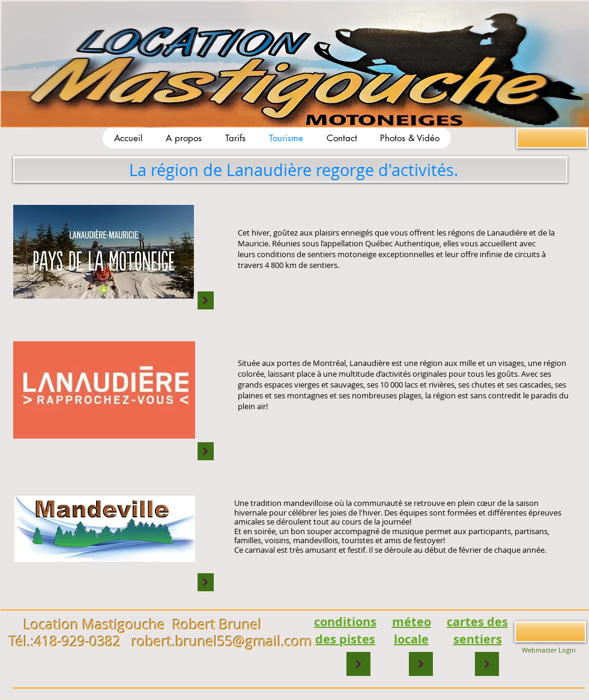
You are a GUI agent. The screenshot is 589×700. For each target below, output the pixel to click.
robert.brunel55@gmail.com (222, 641)
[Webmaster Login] (549, 650)
